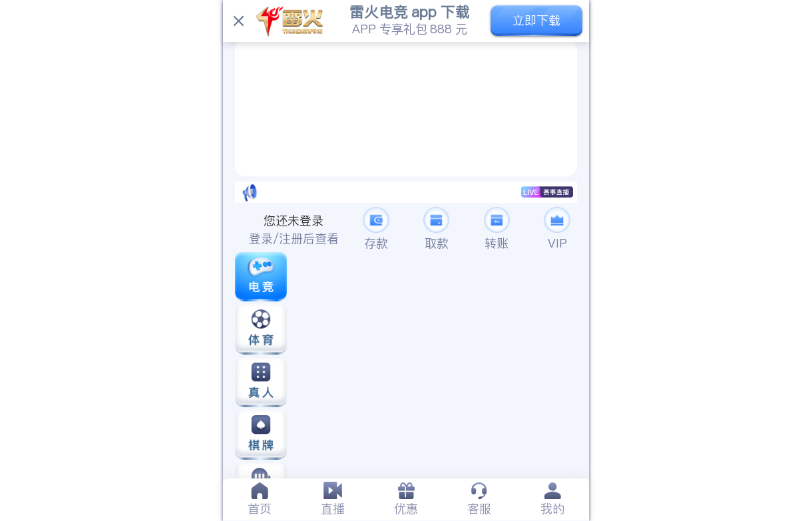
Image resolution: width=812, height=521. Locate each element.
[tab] (260, 499)
